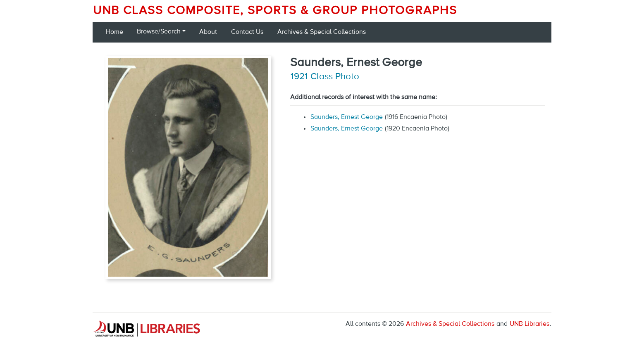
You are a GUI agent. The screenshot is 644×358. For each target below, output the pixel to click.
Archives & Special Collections (322, 32)
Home (114, 32)
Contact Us (247, 32)
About (208, 32)
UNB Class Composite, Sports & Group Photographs (275, 11)
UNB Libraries (530, 324)
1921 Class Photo (325, 77)
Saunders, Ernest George (347, 117)
